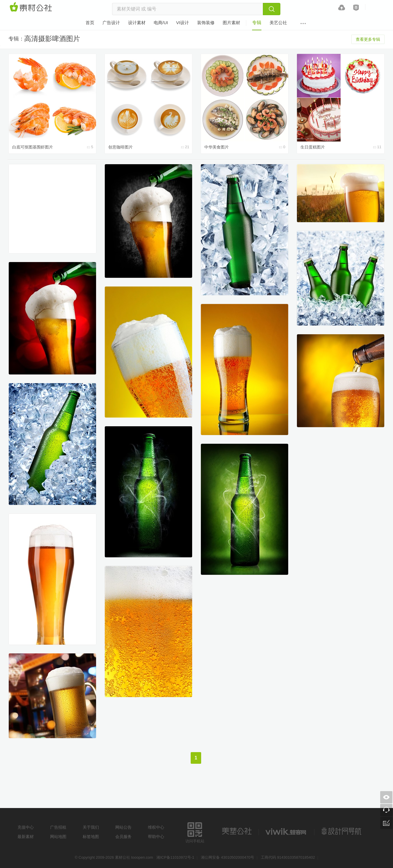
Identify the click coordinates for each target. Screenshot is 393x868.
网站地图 (58, 837)
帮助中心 (156, 837)
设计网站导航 (342, 831)
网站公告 (123, 827)
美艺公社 (237, 831)
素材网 (32, 7)
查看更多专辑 (368, 39)
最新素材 (26, 837)
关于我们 (91, 827)
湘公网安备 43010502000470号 (228, 857)
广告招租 (58, 827)
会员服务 (123, 837)
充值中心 (26, 827)
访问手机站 (195, 832)
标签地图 (91, 837)
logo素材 (286, 831)
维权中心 (156, 827)
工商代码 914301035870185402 (288, 857)
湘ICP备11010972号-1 (175, 857)
